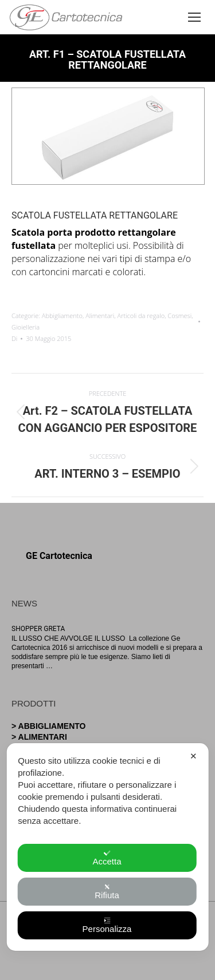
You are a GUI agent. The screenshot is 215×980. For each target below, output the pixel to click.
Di (14, 338)
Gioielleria (26, 327)
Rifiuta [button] (107, 892)
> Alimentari (39, 737)
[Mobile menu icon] (196, 17)
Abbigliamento (62, 316)
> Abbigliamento (49, 726)
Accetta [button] (107, 858)
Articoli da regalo (141, 316)
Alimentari (100, 316)
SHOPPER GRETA (38, 629)
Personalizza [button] (107, 925)
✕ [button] (193, 756)
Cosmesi (179, 316)
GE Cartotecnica (59, 556)
